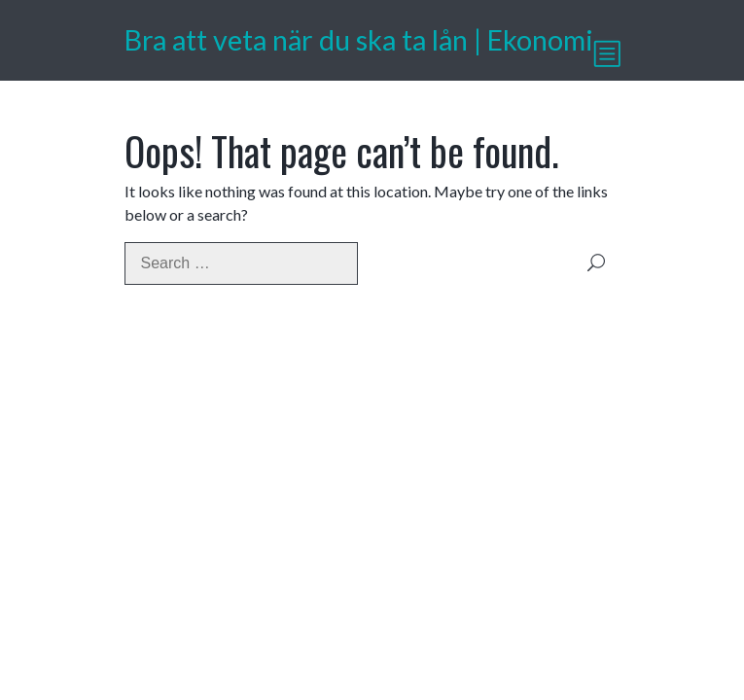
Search (596, 263)
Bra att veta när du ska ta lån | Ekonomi (359, 40)
